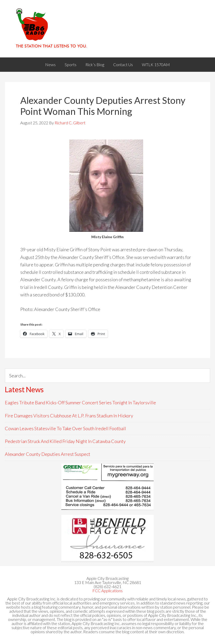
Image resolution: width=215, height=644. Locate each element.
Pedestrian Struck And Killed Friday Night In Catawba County (65, 441)
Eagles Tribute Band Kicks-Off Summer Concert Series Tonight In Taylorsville (80, 402)
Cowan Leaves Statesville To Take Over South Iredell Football (65, 428)
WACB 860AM (107, 29)
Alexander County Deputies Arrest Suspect (48, 454)
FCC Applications (107, 591)
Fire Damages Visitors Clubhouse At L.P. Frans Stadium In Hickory (69, 416)
